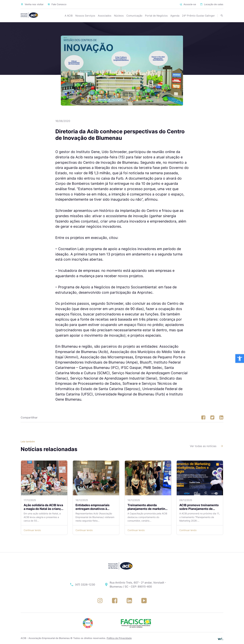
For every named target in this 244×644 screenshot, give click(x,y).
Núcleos (119, 16)
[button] (240, 359)
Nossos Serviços (85, 16)
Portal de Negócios (156, 16)
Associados (105, 16)
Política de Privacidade (119, 638)
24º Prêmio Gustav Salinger (198, 16)
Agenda (175, 16)
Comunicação (134, 16)
